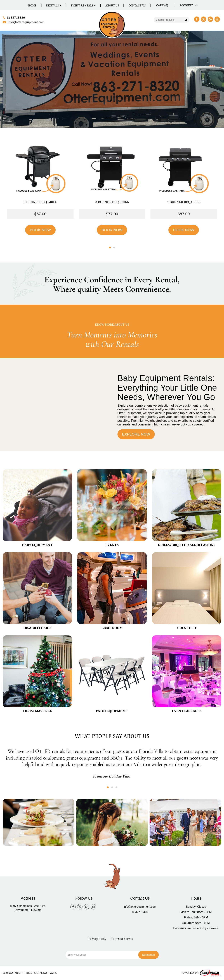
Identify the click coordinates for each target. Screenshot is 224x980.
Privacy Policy (97, 939)
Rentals (54, 5)
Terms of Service (122, 939)
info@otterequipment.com (140, 907)
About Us (112, 5)
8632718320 (140, 912)
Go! (186, 20)
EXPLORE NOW (136, 434)
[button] (110, 248)
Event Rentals (83, 5)
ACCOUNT (187, 5)
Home (32, 5)
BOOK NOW (40, 230)
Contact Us (137, 5)
